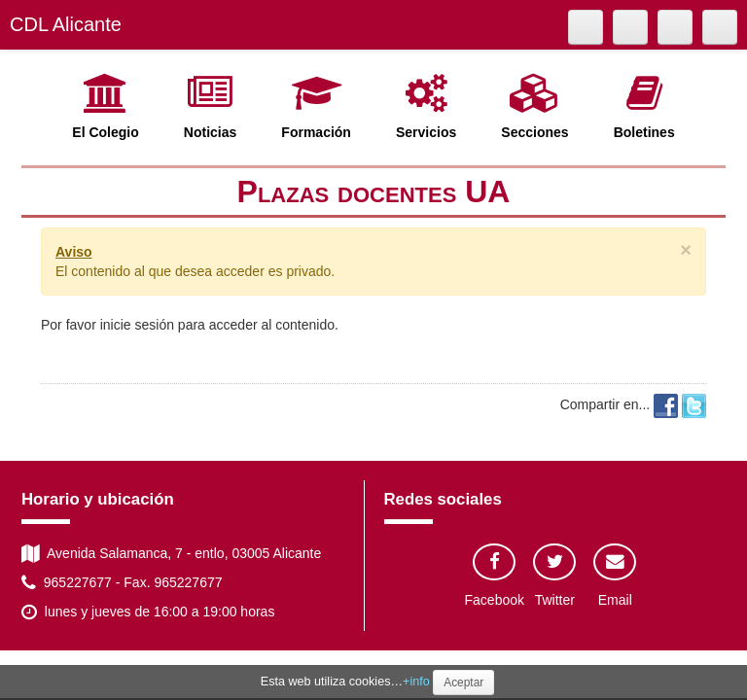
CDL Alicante (66, 24)
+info (416, 682)
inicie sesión (137, 325)
